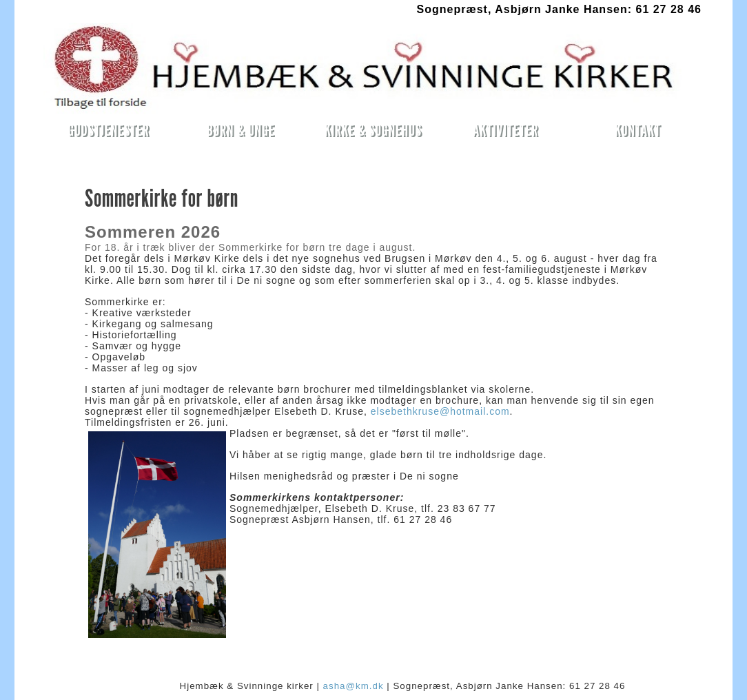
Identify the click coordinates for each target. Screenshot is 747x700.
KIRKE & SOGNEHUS (373, 130)
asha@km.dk (354, 686)
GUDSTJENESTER (108, 130)
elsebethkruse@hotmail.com (440, 411)
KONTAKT (638, 130)
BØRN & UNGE (241, 130)
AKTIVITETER (505, 130)
